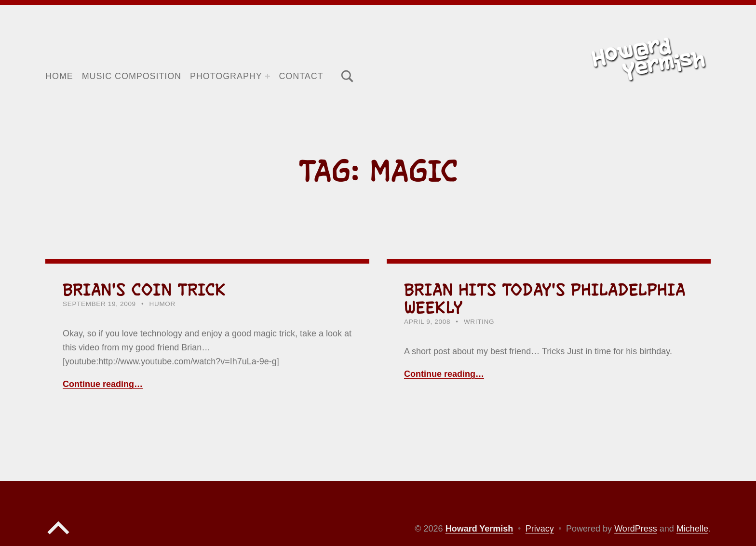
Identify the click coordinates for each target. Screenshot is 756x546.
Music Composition (132, 76)
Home (59, 76)
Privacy (540, 529)
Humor (162, 304)
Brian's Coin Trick (144, 290)
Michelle (692, 529)
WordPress (636, 529)
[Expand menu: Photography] (268, 76)
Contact (301, 76)
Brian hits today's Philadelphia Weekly (545, 299)
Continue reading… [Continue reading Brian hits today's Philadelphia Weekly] (444, 374)
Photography (226, 76)
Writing (479, 322)
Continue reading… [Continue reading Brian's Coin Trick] (103, 384)
